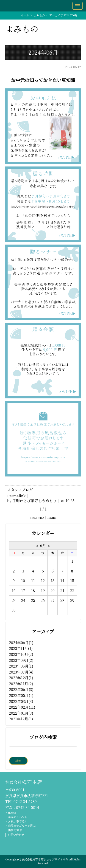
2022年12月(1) (21, 678)
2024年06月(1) (21, 643)
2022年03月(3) (21, 701)
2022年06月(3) (21, 689)
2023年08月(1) (21, 666)
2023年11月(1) (21, 648)
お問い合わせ (16, 835)
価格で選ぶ (15, 830)
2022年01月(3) (21, 713)
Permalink (16, 496)
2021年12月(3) (21, 719)
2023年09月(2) (21, 660)
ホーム (25, 15)
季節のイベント (18, 817)
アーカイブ (43, 631)
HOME (12, 813)
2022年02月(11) (22, 707)
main (52, 517)
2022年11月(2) (21, 684)
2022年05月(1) (21, 695)
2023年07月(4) (21, 672)
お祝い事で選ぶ (18, 821)
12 (43, 581)
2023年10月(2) (21, 654)
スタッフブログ (20, 490)
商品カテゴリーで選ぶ (22, 826)
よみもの (39, 15)
